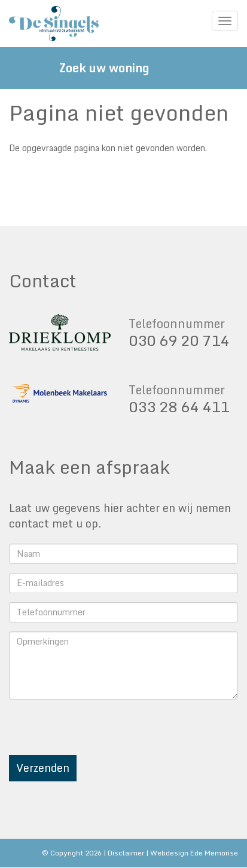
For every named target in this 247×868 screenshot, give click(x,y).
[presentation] (100, 732)
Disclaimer (126, 853)
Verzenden (43, 768)
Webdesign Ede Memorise (194, 853)
